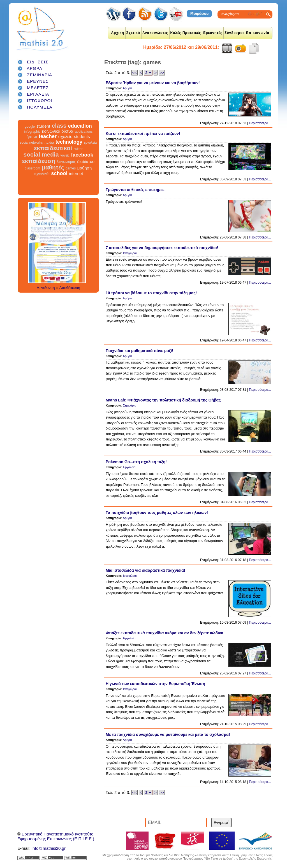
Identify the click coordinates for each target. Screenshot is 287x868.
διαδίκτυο (86, 161)
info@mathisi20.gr (49, 848)
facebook (82, 155)
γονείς (65, 155)
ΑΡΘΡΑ (34, 68)
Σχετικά (133, 33)
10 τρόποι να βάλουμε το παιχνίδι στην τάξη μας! (151, 293)
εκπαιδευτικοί (53, 148)
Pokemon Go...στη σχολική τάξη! (136, 462)
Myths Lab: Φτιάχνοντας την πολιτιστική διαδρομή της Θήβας (163, 400)
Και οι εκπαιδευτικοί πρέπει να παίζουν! (143, 134)
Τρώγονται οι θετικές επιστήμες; (136, 190)
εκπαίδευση (39, 161)
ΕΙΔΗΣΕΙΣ (38, 62)
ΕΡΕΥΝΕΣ (38, 81)
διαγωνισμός (66, 162)
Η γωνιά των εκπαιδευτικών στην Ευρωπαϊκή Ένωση (155, 684)
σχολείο (65, 136)
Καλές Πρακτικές (186, 33)
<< (135, 73)
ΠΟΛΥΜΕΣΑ (40, 107)
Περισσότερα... (260, 123)
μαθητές (53, 167)
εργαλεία (90, 143)
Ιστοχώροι (130, 253)
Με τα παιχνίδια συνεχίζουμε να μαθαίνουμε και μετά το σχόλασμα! (168, 734)
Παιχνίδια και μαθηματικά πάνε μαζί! (139, 351)
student (43, 126)
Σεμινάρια (130, 405)
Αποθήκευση (70, 288)
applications (84, 132)
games (71, 168)
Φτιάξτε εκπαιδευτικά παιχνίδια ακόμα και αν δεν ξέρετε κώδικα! (165, 633)
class (59, 126)
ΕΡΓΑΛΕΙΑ (38, 94)
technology (69, 142)
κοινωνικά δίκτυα (58, 131)
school (59, 173)
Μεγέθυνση (46, 288)
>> (162, 73)
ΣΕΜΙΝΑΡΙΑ (40, 75)
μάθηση (85, 168)
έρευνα (32, 137)
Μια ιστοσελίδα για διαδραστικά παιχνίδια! (145, 570)
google (30, 127)
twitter (78, 149)
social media (41, 154)
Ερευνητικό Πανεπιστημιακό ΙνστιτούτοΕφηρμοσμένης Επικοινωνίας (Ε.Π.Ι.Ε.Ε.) (56, 836)
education (80, 126)
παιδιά (49, 143)
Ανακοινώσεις (155, 33)
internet (76, 174)
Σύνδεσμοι (234, 33)
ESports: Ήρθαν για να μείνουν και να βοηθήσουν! (153, 83)
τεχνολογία (42, 174)
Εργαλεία (129, 467)
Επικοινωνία (258, 33)
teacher (48, 136)
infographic (32, 132)
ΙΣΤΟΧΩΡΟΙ (40, 101)
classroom (33, 168)
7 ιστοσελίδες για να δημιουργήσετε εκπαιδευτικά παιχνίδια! (162, 248)
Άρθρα (127, 88)
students (82, 136)
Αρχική (117, 33)
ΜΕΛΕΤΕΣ (38, 88)
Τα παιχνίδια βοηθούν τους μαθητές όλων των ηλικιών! (157, 513)
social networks (31, 143)
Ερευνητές (213, 33)
